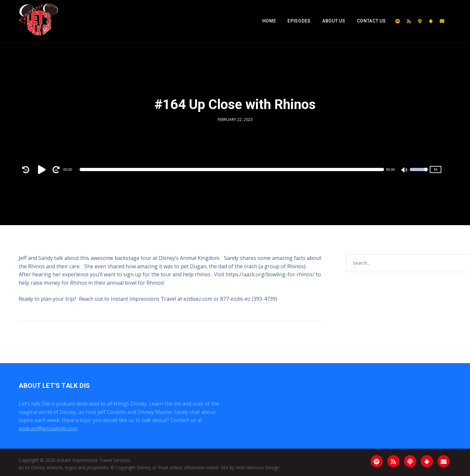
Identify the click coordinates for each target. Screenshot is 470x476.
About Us (334, 21)
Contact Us (371, 21)
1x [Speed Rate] (436, 169)
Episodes (299, 21)
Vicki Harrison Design (258, 467)
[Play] (43, 169)
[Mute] (405, 170)
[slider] (232, 169)
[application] (232, 169)
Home (269, 21)
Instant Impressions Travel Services (94, 460)
